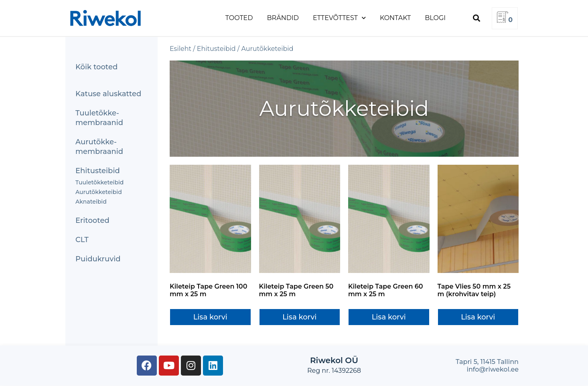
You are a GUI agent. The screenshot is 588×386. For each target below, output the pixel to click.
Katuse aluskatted (108, 94)
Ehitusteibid (98, 171)
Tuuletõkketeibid (99, 182)
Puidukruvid (98, 259)
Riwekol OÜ (334, 360)
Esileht (180, 49)
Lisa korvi (210, 317)
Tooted (239, 18)
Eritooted (92, 220)
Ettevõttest (339, 18)
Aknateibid (91, 202)
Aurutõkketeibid (99, 192)
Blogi (435, 18)
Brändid (283, 18)
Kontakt (395, 18)
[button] (476, 18)
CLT (82, 240)
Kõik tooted (96, 67)
